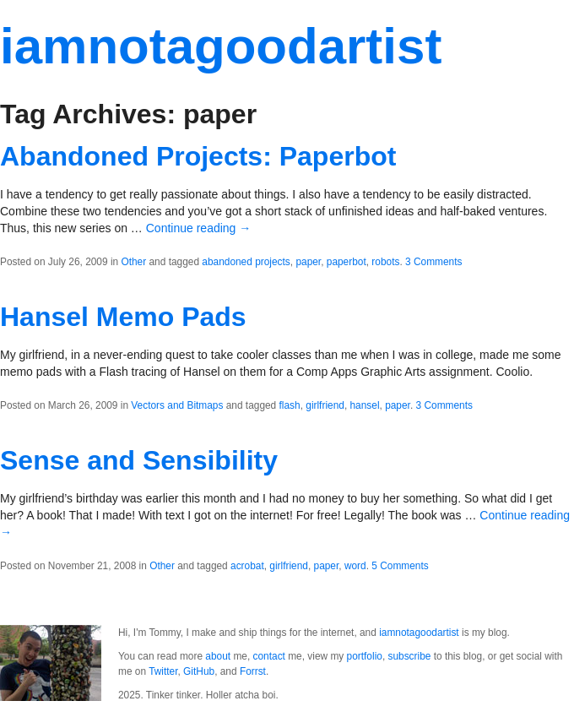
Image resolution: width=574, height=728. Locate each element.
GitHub (199, 671)
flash (290, 405)
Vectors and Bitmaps (177, 405)
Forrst (253, 671)
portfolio (365, 656)
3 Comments (433, 262)
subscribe (410, 656)
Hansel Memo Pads (123, 317)
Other (133, 262)
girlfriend (325, 405)
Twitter (163, 671)
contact (269, 656)
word (355, 566)
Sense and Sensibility (139, 460)
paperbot (347, 262)
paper (308, 262)
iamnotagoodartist (221, 46)
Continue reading (199, 228)
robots (385, 262)
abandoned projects (246, 262)
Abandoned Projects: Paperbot (198, 156)
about (218, 656)
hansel (364, 405)
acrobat (247, 566)
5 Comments (400, 566)
